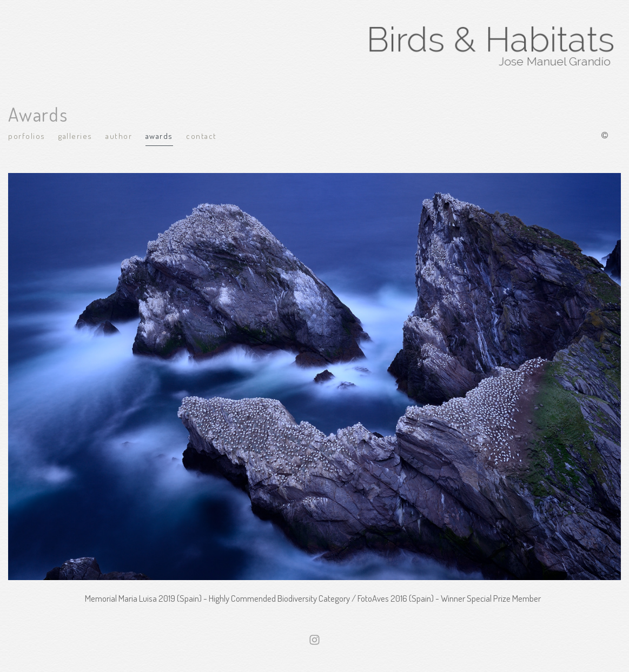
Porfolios (27, 136)
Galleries (75, 136)
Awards (159, 136)
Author (119, 136)
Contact (201, 136)
